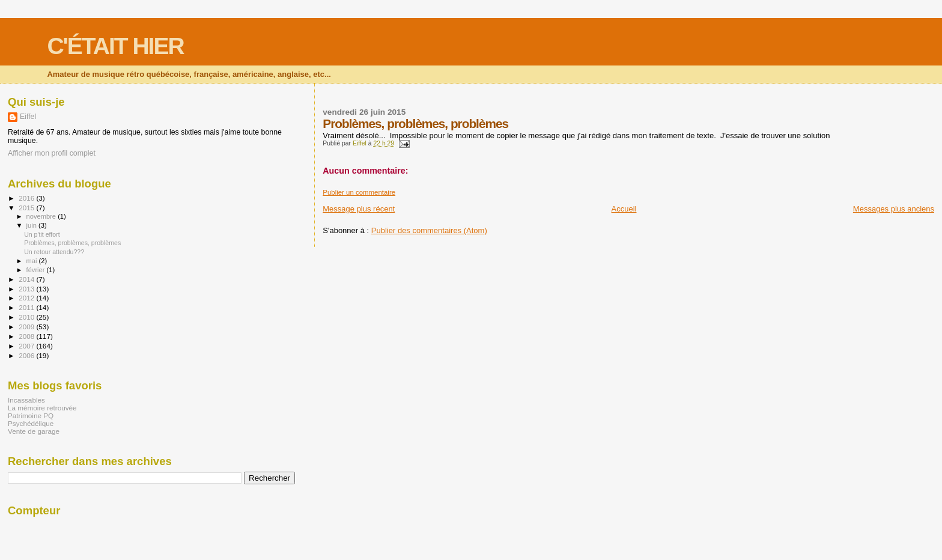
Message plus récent (359, 209)
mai (33, 261)
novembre (42, 216)
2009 (27, 327)
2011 (27, 307)
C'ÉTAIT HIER (115, 46)
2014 (27, 279)
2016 (27, 198)
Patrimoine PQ (31, 415)
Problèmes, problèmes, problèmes (72, 243)
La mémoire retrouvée (42, 408)
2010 (27, 317)
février (37, 270)
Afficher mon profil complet (52, 153)
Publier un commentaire (359, 192)
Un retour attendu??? (54, 252)
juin (32, 225)
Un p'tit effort (42, 234)
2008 (27, 336)
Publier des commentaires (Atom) (429, 230)
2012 (27, 298)
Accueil (624, 209)
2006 (27, 355)
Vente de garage (34, 431)
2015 (27, 208)
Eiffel (28, 117)
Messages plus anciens (894, 209)
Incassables (26, 400)
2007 (27, 346)
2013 (27, 289)
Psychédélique (31, 423)
